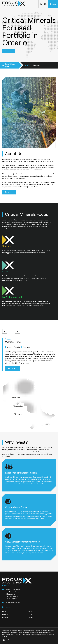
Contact (7, 51)
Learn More (11, 368)
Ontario (30, 614)
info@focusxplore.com (13, 603)
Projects (5, 614)
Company (8, 192)
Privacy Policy (26, 634)
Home (4, 611)
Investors (5, 618)
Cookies (12, 634)
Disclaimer (18, 634)
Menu (53, 4)
